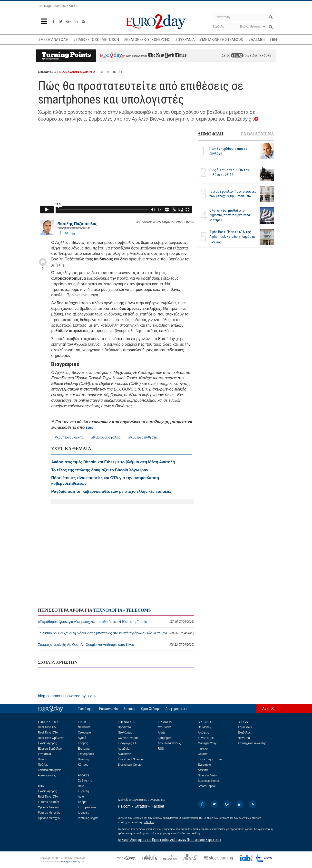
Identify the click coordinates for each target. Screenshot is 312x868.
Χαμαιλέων (245, 727)
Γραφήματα (165, 738)
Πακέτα (43, 759)
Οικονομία (85, 733)
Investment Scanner (131, 759)
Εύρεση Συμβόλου (50, 749)
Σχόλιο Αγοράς (48, 743)
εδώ (237, 55)
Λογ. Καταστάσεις (169, 743)
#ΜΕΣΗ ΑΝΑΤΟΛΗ (53, 39)
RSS (161, 749)
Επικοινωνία (108, 709)
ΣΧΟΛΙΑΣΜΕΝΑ (257, 134)
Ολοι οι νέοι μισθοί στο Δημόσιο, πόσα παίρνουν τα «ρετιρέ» (230, 215)
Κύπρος (83, 765)
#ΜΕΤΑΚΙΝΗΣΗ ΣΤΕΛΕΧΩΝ (221, 39)
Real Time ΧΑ (47, 727)
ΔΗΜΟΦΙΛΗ (211, 134)
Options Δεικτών (49, 807)
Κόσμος (83, 743)
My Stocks (165, 727)
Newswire (84, 727)
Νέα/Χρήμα (125, 733)
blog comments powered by (67, 696)
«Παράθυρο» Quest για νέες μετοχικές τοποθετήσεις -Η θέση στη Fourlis (116, 622)
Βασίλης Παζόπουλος (77, 224)
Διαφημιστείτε (176, 709)
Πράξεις (43, 765)
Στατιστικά (44, 754)
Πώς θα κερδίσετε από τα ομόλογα (228, 151)
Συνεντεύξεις (206, 738)
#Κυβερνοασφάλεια (106, 437)
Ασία (81, 797)
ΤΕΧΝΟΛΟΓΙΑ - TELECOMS (122, 610)
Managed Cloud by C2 (72, 862)
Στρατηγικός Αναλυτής (252, 743)
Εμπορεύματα (87, 807)
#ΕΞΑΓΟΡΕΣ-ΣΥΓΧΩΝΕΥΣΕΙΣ (147, 39)
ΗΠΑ (81, 786)
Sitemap (129, 709)
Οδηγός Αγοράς (128, 738)
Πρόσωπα (125, 727)
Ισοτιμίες (83, 813)
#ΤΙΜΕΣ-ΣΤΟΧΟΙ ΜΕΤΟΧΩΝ (96, 39)
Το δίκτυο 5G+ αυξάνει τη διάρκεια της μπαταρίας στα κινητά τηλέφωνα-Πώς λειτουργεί (116, 633)
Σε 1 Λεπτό (85, 781)
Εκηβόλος (244, 733)
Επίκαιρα (84, 749)
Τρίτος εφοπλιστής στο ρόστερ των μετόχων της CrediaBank (233, 194)
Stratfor (141, 806)
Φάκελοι (203, 749)
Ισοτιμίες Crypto (88, 818)
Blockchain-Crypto (130, 765)
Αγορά (82, 738)
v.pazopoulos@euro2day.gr (74, 228)
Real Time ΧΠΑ (48, 733)
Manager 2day (207, 743)
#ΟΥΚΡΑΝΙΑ (185, 39)
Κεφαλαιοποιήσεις (50, 770)
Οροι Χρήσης (150, 709)
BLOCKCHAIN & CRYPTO (77, 72)
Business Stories (209, 781)
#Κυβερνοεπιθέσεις (143, 437)
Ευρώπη (84, 791)
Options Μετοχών (49, 818)
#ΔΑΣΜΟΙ (256, 39)
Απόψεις (203, 733)
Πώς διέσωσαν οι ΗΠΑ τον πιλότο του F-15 (229, 172)
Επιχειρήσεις (86, 754)
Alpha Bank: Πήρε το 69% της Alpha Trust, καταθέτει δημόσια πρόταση (232, 237)
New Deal (244, 738)
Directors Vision (208, 775)
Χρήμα (82, 802)
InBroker (149, 822)
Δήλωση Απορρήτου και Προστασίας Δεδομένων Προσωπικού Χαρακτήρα (170, 840)
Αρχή (266, 708)
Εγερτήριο (205, 765)
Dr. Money (205, 727)
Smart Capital (207, 786)
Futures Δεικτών (49, 802)
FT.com (124, 806)
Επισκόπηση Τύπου (211, 759)
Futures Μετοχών (49, 813)
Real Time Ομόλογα (51, 738)
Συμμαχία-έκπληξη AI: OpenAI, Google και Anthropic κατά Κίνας (116, 645)
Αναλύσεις (125, 754)
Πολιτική (83, 759)
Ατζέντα (203, 770)
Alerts (162, 733)
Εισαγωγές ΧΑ (127, 743)
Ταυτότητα (86, 709)
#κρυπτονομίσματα (69, 437)
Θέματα (203, 754)
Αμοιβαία (124, 749)
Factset (158, 806)
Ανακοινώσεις (47, 775)
